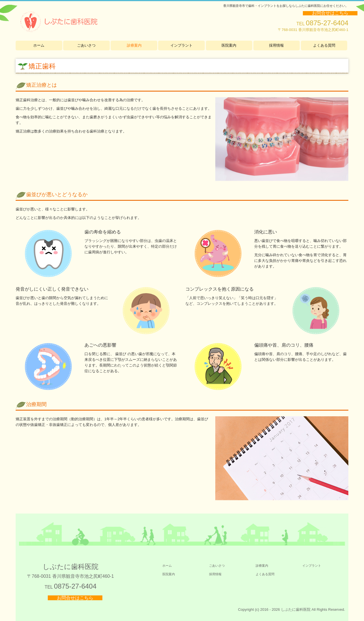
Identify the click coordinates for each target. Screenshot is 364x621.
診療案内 (134, 45)
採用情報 (276, 45)
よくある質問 (324, 45)
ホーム (39, 45)
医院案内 (229, 45)
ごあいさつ (86, 45)
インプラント (181, 45)
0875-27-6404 (327, 23)
